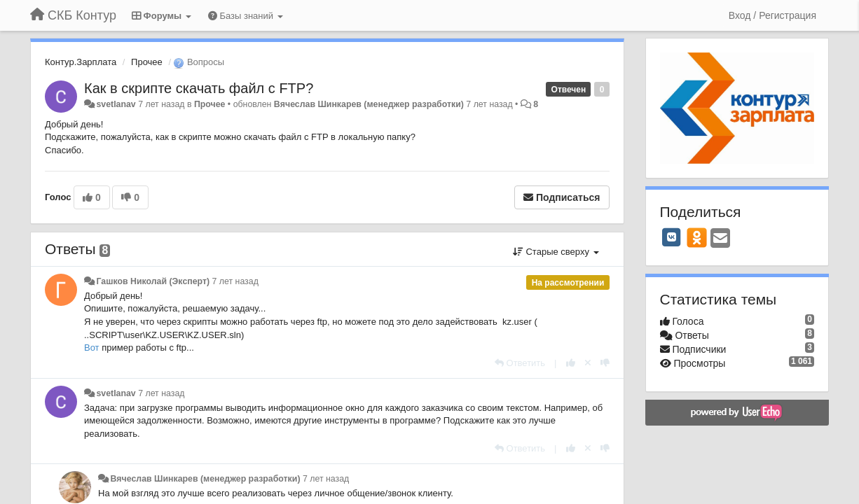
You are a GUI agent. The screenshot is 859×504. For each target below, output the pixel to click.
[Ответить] (520, 363)
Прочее (147, 62)
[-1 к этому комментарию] (605, 363)
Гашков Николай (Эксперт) (153, 281)
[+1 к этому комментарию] (571, 363)
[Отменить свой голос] (588, 363)
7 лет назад (235, 281)
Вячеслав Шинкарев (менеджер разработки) (369, 104)
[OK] (697, 237)
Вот (93, 348)
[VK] (672, 237)
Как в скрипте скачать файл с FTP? (199, 88)
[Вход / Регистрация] (772, 15)
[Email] (720, 239)
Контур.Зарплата (81, 62)
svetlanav (116, 104)
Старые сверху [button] (556, 252)
